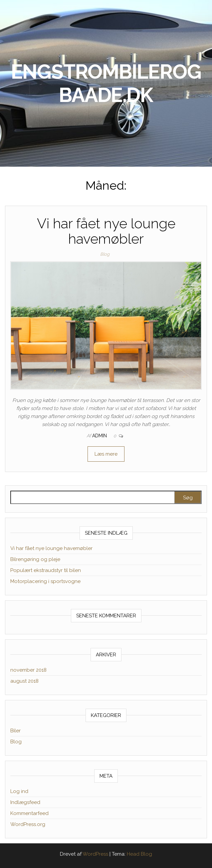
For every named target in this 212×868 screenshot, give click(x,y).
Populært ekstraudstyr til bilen (46, 570)
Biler (15, 731)
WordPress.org (28, 824)
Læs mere (106, 454)
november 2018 (28, 670)
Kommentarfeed (29, 813)
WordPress (95, 854)
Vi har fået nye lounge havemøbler (106, 231)
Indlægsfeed (25, 802)
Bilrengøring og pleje (35, 559)
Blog (105, 254)
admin (100, 436)
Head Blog (139, 854)
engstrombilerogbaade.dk (106, 83)
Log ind (19, 791)
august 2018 (24, 681)
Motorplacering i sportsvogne (45, 581)
